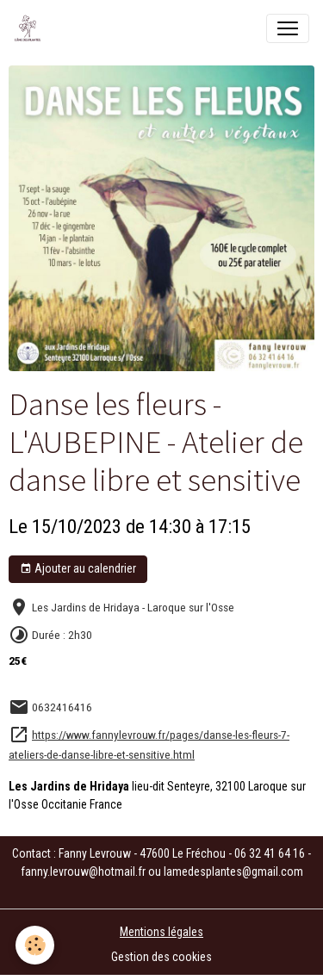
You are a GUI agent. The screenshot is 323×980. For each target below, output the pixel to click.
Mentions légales (161, 932)
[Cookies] (35, 945)
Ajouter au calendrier (78, 569)
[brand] (31, 28)
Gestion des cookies (161, 957)
